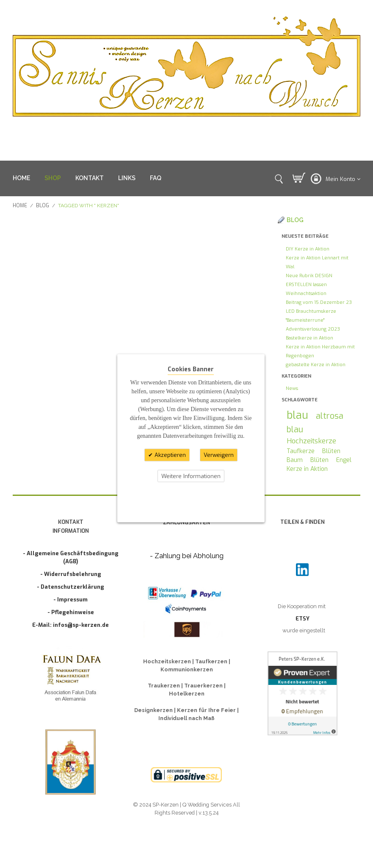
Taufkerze (301, 451)
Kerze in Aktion (307, 469)
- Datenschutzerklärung (70, 587)
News (292, 388)
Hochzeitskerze (311, 441)
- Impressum (70, 600)
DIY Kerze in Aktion (308, 249)
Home (20, 206)
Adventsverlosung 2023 (313, 329)
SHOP (53, 178)
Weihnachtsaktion (306, 294)
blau (297, 415)
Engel (344, 460)
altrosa (330, 416)
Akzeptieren (169, 455)
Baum (295, 460)
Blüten (331, 451)
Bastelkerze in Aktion (309, 338)
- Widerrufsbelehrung (71, 574)
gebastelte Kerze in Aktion (316, 365)
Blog (43, 206)
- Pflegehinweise (71, 612)
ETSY (303, 619)
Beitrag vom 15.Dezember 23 (319, 302)
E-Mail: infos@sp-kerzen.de (70, 625)
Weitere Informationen (191, 476)
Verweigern (219, 455)
